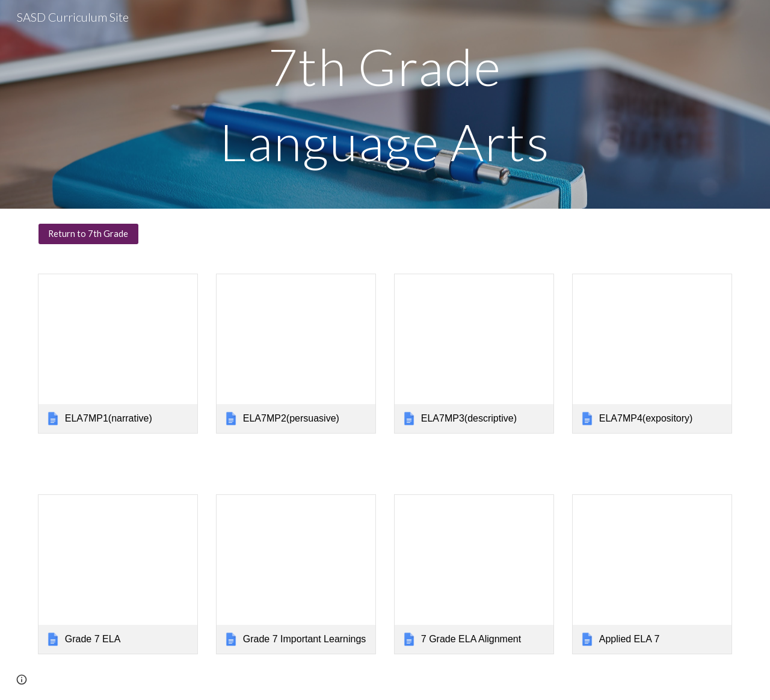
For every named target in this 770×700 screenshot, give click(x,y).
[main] (385, 104)
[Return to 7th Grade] (88, 234)
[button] (22, 680)
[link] (118, 354)
